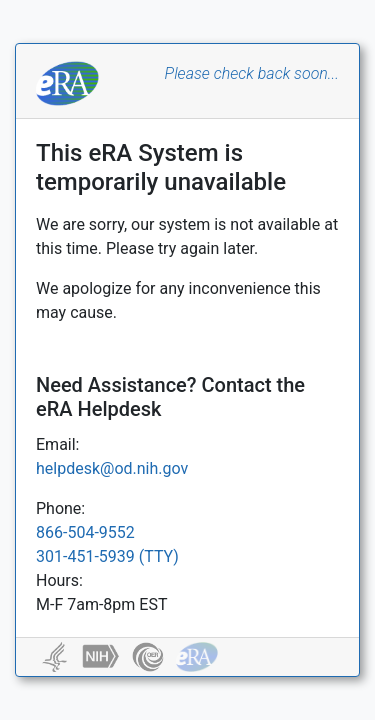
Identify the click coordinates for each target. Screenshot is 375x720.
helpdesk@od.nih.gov (112, 468)
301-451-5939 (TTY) (107, 556)
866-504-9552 (85, 532)
